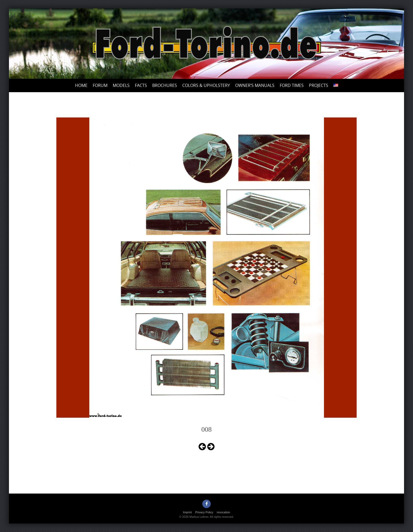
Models (121, 85)
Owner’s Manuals (255, 85)
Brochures (165, 85)
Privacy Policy (204, 512)
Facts (141, 85)
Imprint (188, 512)
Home (81, 85)
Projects (319, 85)
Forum (100, 85)
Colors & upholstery (206, 85)
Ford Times (292, 85)
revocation (223, 512)
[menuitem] (336, 85)
